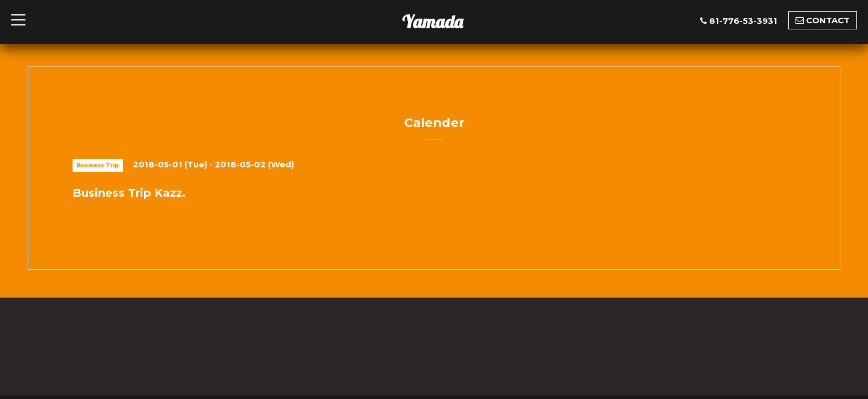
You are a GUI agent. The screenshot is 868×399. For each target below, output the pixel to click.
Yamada (432, 22)
